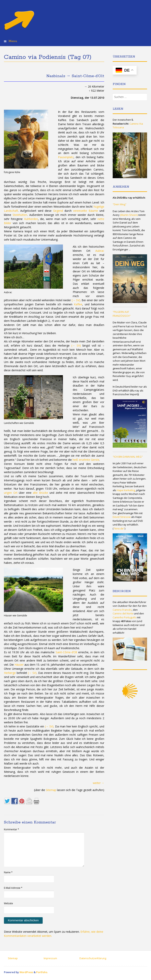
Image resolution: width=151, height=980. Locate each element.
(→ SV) (76, 300)
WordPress (26, 972)
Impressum (50, 958)
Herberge (10, 673)
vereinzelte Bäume (85, 211)
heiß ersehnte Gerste (86, 460)
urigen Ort (11, 493)
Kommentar (12, 829)
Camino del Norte (123, 613)
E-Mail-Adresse (13, 888)
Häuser (19, 665)
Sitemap (51, 790)
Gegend (58, 211)
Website (8, 903)
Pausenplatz (66, 157)
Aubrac (100, 251)
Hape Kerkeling (126, 490)
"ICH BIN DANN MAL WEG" (128, 457)
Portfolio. (42, 972)
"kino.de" (119, 528)
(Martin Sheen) (129, 215)
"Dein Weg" (120, 204)
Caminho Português (124, 617)
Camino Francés (122, 610)
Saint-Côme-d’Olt (66, 652)
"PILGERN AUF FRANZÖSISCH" (122, 314)
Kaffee (78, 304)
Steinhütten (20, 215)
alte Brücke (40, 493)
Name (8, 872)
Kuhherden (31, 219)
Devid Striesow (122, 517)
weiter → (99, 783)
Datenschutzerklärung (93, 958)
